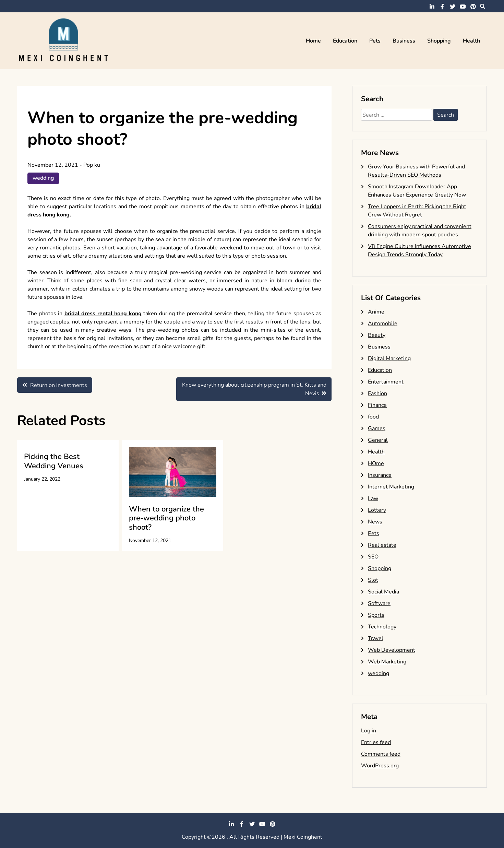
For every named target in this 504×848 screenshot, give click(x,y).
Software (379, 603)
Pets (375, 41)
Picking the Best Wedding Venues (54, 461)
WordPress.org (380, 766)
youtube (463, 7)
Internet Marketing (391, 487)
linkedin (432, 7)
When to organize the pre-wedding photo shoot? (166, 518)
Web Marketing (387, 662)
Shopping (439, 41)
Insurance (380, 475)
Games (377, 428)
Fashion (377, 393)
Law (373, 498)
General (378, 440)
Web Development (392, 650)
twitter (453, 7)
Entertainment (386, 382)
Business (404, 41)
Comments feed (381, 754)
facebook (442, 7)
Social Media (383, 592)
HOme (376, 463)
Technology (382, 627)
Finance (377, 405)
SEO (373, 557)
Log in (369, 731)
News (375, 522)
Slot (373, 580)
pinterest (473, 7)
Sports (376, 615)
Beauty (377, 335)
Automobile (383, 323)
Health (471, 41)
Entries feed (376, 742)
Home (313, 41)
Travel (376, 638)
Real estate (382, 545)
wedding (44, 178)
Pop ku (92, 165)
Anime (376, 312)
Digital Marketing (389, 358)
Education (345, 41)
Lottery (377, 510)
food (373, 417)
